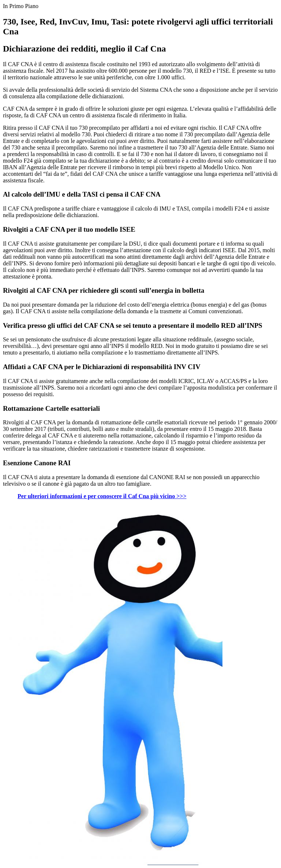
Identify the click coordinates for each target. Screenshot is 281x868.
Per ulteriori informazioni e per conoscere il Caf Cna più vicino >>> (102, 496)
